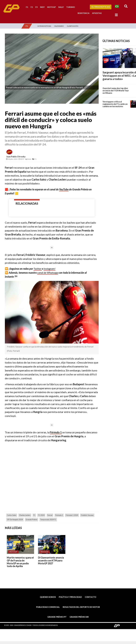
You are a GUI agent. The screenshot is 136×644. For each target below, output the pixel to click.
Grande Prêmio (32, 519)
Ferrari (50, 515)
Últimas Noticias (101, 7)
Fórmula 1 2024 (72, 515)
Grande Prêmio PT (57, 617)
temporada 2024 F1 (48, 519)
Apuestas (97, 13)
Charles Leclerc (25, 515)
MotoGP (51, 7)
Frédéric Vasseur (87, 515)
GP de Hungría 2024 (15, 519)
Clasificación (73, 26)
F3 (36, 7)
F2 (32, 7)
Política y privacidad (70, 597)
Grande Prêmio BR (79, 617)
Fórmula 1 (56, 432)
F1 (27, 7)
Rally (61, 7)
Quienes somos (48, 597)
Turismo (71, 7)
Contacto (90, 597)
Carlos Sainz (12, 515)
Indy (42, 7)
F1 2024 (41, 515)
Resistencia (84, 13)
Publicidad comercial (48, 607)
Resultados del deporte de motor (81, 607)
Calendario (59, 26)
